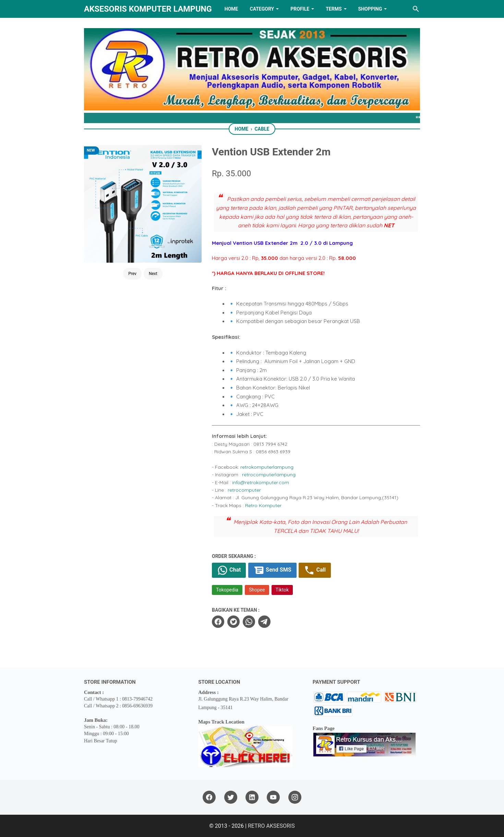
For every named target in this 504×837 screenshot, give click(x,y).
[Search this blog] (416, 9)
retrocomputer (244, 490)
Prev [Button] (132, 274)
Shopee (257, 590)
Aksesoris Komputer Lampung (148, 9)
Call (315, 570)
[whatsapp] (249, 622)
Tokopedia (227, 590)
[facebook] (218, 622)
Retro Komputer (263, 505)
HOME (231, 9)
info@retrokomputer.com (261, 482)
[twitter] (233, 622)
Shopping (370, 9)
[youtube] (273, 797)
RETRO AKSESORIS (271, 826)
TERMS (334, 9)
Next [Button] (153, 274)
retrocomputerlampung (269, 475)
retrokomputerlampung (267, 467)
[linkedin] (252, 797)
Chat (229, 570)
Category (262, 9)
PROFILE (300, 9)
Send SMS (272, 570)
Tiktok (282, 590)
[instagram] (295, 797)
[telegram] (264, 622)
